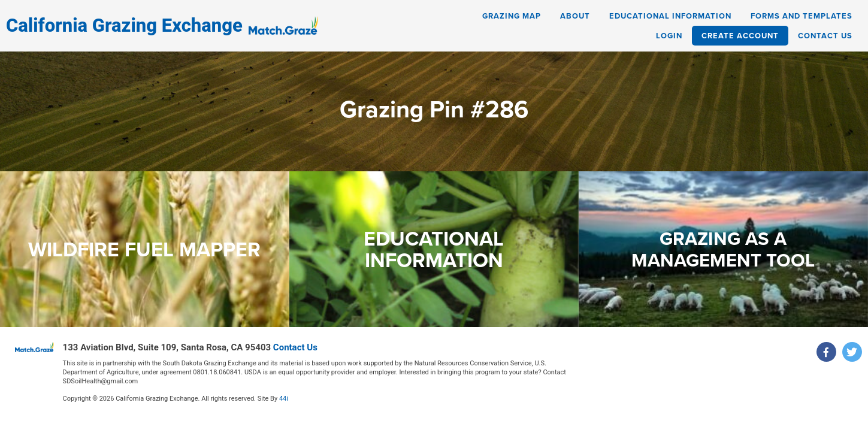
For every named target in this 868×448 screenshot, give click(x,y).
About (575, 16)
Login (669, 36)
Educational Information (670, 16)
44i (284, 399)
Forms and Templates (802, 16)
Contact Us (825, 36)
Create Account (740, 36)
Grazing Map (512, 16)
